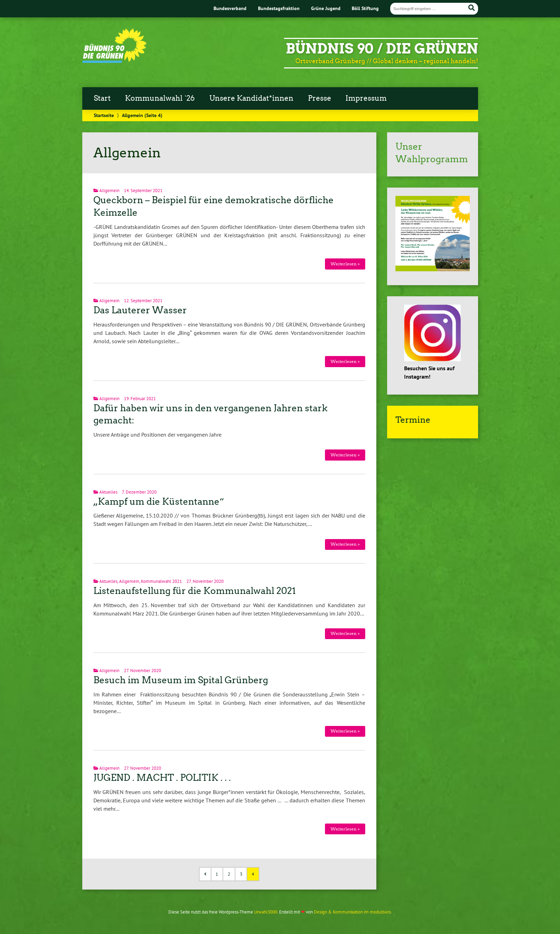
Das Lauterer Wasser (140, 310)
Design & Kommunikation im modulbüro (352, 912)
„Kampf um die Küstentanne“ (159, 502)
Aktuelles (108, 492)
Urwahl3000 (266, 912)
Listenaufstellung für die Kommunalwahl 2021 (195, 591)
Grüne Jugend (326, 8)
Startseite (104, 115)
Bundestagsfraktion (279, 8)
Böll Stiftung (365, 8)
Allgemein (109, 191)
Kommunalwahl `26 (160, 98)
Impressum (366, 98)
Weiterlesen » (345, 264)
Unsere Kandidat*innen (251, 98)
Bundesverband (230, 8)
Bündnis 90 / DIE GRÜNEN (382, 49)
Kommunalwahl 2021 (161, 581)
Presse (320, 98)
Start (102, 98)
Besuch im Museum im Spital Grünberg (181, 680)
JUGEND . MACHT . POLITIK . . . (162, 778)
